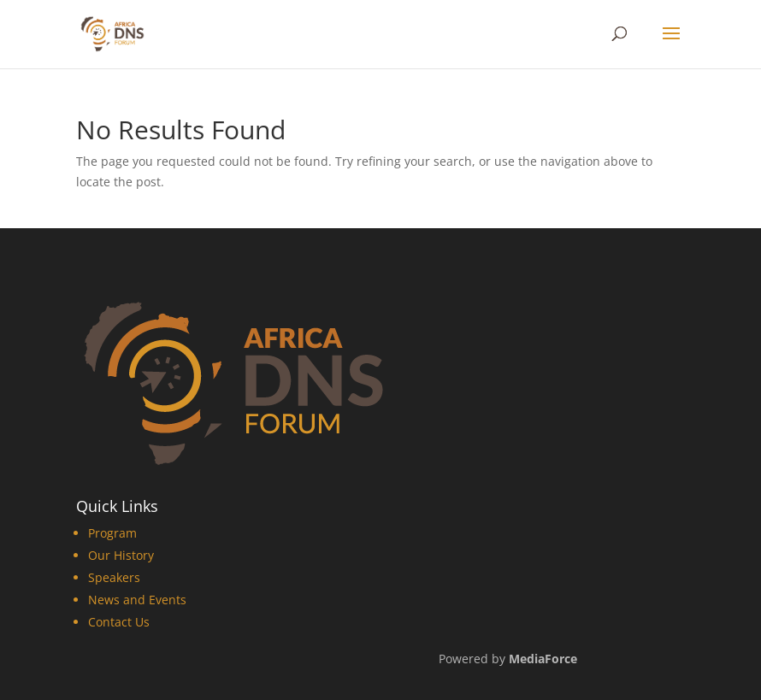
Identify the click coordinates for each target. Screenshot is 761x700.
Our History (121, 555)
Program (112, 533)
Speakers (114, 577)
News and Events (137, 600)
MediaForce (543, 659)
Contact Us (119, 622)
